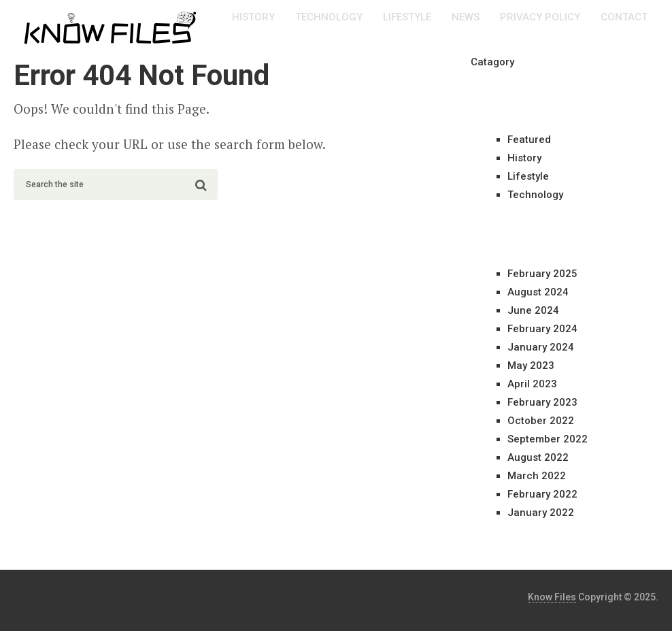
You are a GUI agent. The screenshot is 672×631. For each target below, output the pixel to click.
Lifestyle (407, 17)
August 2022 (538, 457)
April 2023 (532, 384)
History (253, 17)
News (466, 17)
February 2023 (542, 402)
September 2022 (548, 439)
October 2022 (541, 421)
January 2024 (541, 347)
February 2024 (542, 329)
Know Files (552, 597)
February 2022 (542, 494)
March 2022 (537, 476)
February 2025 (542, 274)
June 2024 (533, 310)
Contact (624, 17)
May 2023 (531, 366)
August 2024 (538, 292)
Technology (329, 17)
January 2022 (541, 513)
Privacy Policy (540, 17)
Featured (529, 140)
